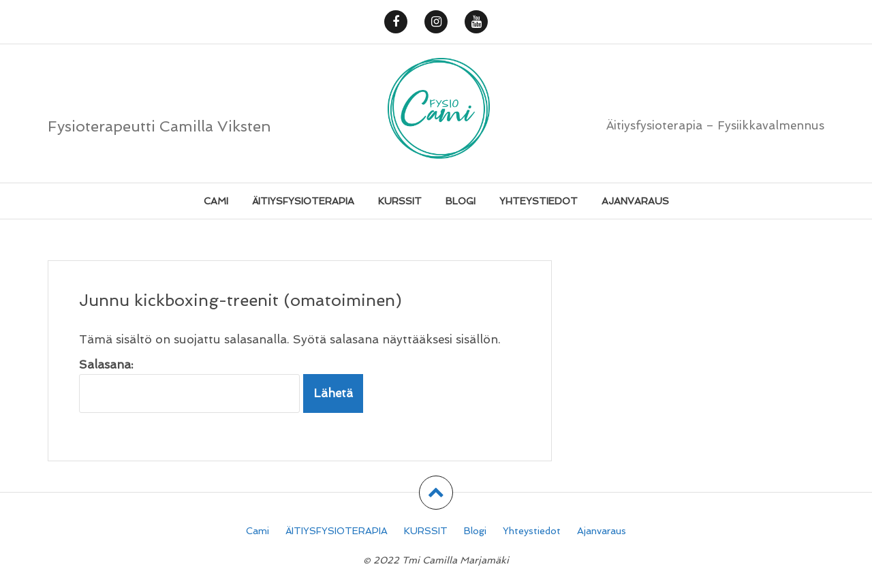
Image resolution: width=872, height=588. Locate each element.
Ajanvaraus (635, 201)
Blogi (461, 201)
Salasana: (189, 385)
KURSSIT (400, 201)
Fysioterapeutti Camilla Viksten (159, 126)
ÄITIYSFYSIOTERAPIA (303, 201)
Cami (216, 201)
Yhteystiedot (539, 201)
